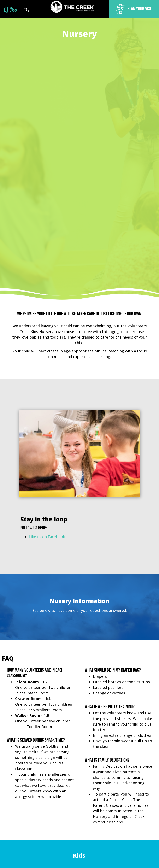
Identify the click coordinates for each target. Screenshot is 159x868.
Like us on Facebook (47, 537)
